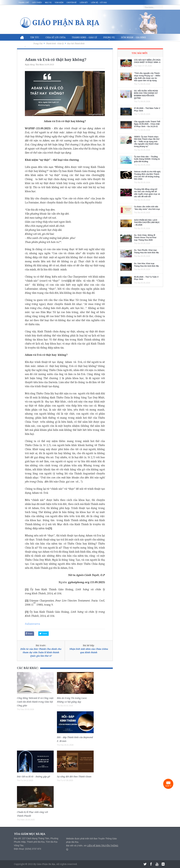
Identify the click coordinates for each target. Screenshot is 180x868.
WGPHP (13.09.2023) (38, 128)
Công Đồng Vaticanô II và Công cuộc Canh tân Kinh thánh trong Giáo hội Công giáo (35, 702)
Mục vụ (48, 2)
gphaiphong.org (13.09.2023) (86, 582)
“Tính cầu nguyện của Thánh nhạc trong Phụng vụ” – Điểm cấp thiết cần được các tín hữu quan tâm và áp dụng (147, 77)
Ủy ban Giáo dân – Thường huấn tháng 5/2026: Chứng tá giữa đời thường (147, 159)
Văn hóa (25, 44)
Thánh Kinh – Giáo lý (84, 37)
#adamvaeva (32, 624)
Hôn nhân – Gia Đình (133, 37)
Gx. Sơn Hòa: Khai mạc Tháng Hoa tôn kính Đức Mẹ (146, 265)
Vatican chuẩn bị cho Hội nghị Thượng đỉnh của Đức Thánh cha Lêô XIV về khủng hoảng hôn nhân (147, 175)
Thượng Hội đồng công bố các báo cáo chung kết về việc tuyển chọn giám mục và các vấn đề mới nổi (147, 193)
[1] (102, 175)
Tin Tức (35, 37)
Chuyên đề (71, 2)
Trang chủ (24, 2)
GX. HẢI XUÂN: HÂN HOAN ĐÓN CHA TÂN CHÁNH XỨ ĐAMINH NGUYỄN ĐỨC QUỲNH (146, 94)
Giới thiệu (37, 2)
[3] (50, 528)
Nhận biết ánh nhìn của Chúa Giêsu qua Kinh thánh (89, 651)
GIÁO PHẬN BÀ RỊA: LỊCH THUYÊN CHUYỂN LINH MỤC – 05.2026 (147, 222)
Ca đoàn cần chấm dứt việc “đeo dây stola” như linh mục (147, 208)
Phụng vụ (109, 37)
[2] (70, 281)
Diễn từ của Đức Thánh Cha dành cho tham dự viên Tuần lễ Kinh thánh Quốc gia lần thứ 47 (41, 652)
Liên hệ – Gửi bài (99, 2)
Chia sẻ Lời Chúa (55, 37)
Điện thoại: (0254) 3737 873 (28, 849)
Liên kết (84, 2)
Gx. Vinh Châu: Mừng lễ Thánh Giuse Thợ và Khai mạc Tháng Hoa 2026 (145, 238)
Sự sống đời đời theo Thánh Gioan (74, 776)
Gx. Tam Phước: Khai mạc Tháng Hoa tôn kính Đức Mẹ (146, 251)
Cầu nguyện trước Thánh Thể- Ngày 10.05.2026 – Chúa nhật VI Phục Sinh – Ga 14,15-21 (147, 124)
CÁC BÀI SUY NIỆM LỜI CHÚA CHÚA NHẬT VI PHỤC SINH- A (147, 61)
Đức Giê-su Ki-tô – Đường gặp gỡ (34, 776)
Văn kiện (59, 2)
